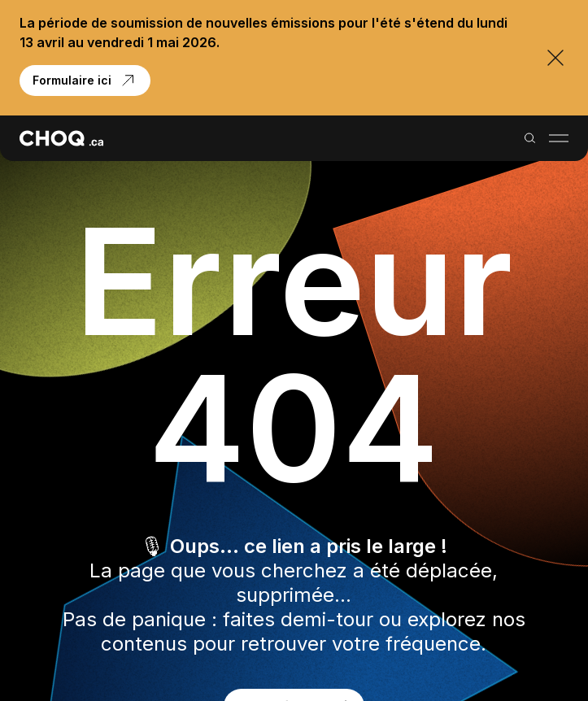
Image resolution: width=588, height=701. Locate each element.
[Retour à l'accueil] (61, 138)
